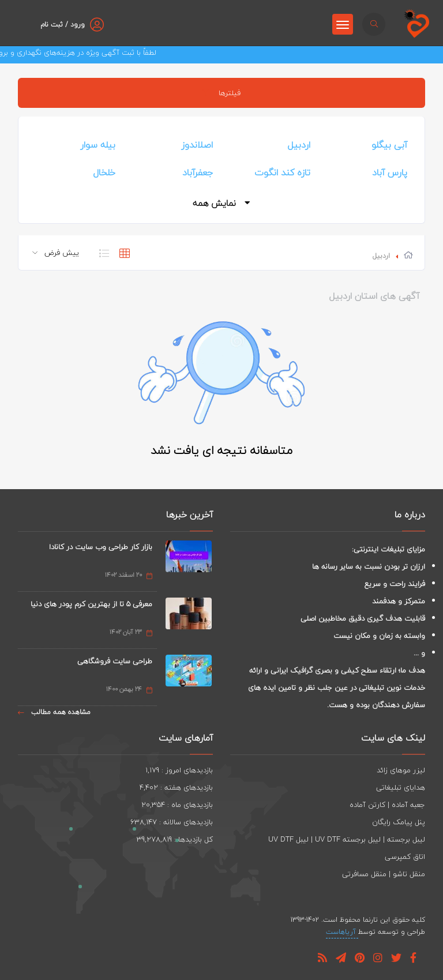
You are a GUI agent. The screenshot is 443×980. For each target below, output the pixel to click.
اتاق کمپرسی (405, 857)
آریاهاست (342, 932)
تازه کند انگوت (282, 172)
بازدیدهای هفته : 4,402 (176, 787)
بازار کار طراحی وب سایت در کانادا (101, 547)
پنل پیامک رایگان (399, 822)
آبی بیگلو (389, 145)
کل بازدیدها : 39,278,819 (175, 839)
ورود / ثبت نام (63, 25)
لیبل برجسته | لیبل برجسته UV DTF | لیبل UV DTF (347, 839)
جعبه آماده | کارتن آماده (387, 805)
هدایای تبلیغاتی (401, 787)
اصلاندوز (197, 145)
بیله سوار (98, 145)
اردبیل (299, 145)
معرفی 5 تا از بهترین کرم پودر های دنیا (91, 604)
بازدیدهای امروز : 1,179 (179, 770)
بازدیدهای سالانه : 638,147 (172, 822)
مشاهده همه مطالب (54, 712)
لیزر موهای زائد (401, 770)
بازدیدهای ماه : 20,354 (177, 805)
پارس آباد (390, 172)
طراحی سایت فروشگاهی (115, 661)
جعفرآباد (198, 172)
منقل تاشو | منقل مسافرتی (384, 874)
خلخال (104, 172)
